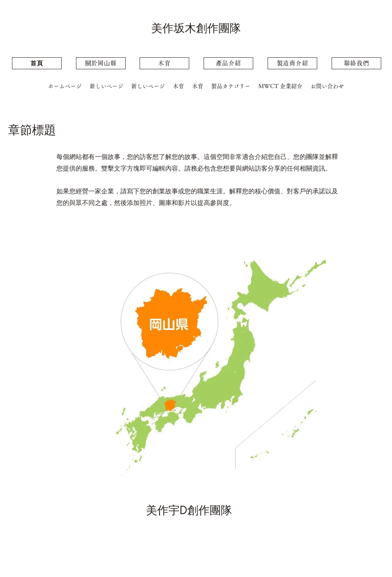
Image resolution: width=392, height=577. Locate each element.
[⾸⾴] (37, 63)
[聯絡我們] (356, 63)
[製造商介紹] (292, 63)
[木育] (164, 63)
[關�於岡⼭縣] (101, 63)
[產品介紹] (228, 63)
